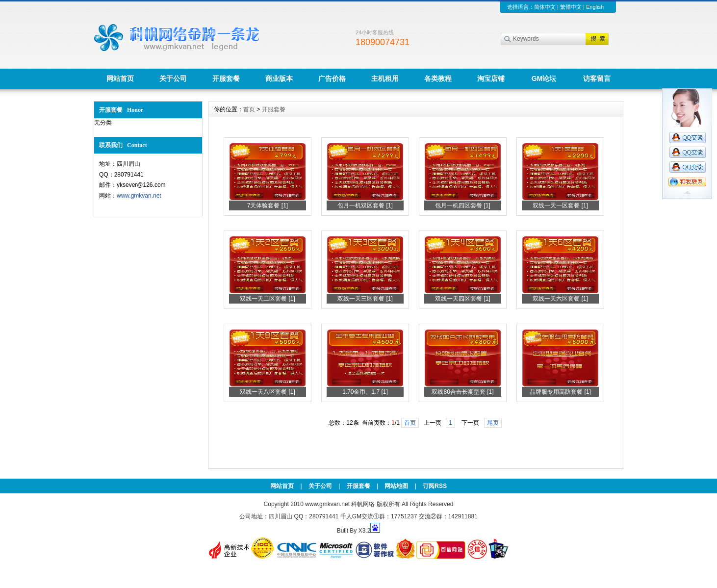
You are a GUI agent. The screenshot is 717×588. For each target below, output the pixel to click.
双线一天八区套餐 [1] (268, 392)
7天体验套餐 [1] (268, 205)
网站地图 (396, 486)
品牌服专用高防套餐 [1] (560, 392)
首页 (249, 109)
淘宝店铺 (491, 78)
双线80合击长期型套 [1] (462, 392)
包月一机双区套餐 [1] (365, 205)
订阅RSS (435, 486)
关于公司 (173, 78)
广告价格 (332, 78)
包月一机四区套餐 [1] (463, 205)
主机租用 (385, 78)
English (595, 7)
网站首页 (120, 78)
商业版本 (279, 78)
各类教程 (438, 78)
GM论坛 (544, 78)
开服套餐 (226, 78)
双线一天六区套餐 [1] (560, 299)
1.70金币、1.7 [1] (365, 392)
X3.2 (365, 531)
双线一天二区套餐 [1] (268, 299)
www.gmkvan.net (139, 196)
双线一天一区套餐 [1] (560, 205)
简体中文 (545, 7)
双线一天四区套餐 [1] (463, 299)
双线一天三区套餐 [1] (365, 299)
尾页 (493, 423)
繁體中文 (571, 7)
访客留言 (597, 78)
